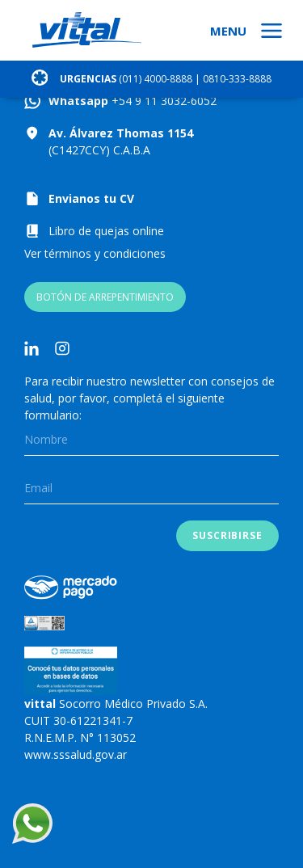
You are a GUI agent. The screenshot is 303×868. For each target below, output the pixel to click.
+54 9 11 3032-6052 (162, 101)
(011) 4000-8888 (156, 79)
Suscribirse (227, 535)
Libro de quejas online (106, 231)
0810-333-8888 (237, 79)
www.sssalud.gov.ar (76, 754)
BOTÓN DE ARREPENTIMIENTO (105, 297)
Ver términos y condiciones (95, 253)
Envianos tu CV (91, 198)
